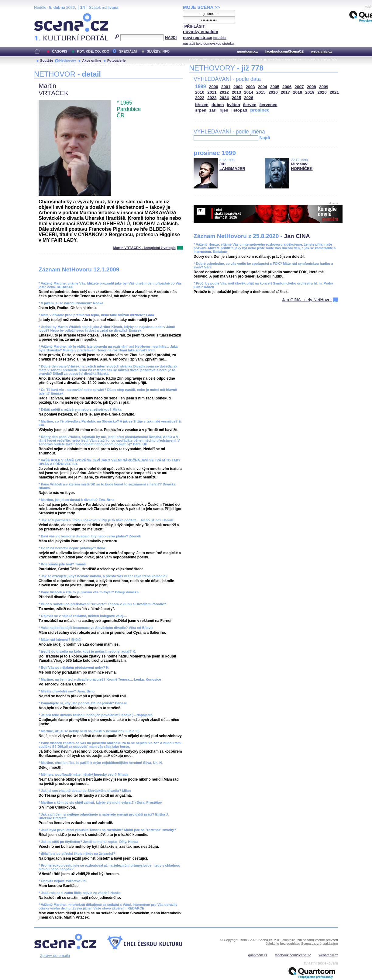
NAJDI (171, 38)
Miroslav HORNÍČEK (302, 166)
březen (202, 105)
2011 (212, 92)
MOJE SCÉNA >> (201, 7)
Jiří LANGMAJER (232, 166)
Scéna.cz (44, 16)
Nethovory (68, 60)
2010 (200, 92)
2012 (224, 92)
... (180, 248)
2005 (275, 87)
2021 (334, 92)
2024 (224, 98)
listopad (239, 110)
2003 (250, 87)
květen (234, 105)
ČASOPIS (60, 51)
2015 (261, 92)
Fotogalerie (116, 60)
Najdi (265, 138)
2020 (322, 92)
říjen (224, 110)
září (213, 110)
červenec (269, 105)
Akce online (92, 60)
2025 (236, 98)
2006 (287, 87)
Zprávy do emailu (55, 956)
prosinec (260, 110)
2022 (200, 98)
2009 (324, 87)
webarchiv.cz (321, 51)
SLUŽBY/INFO (158, 51)
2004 (263, 87)
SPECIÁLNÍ (128, 51)
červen (250, 105)
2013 (236, 92)
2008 (312, 87)
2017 (285, 92)
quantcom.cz (247, 51)
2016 (273, 92)
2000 (214, 87)
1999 (201, 86)
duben (218, 105)
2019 (310, 92)
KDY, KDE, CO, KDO (93, 51)
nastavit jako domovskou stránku (208, 43)
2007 (299, 87)
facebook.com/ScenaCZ (284, 51)
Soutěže (47, 60)
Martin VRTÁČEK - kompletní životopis (145, 248)
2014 (249, 92)
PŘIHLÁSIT (195, 26)
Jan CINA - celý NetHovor (307, 300)
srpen (201, 110)
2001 (226, 87)
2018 (298, 92)
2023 (212, 98)
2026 (249, 98)
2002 (238, 87)
